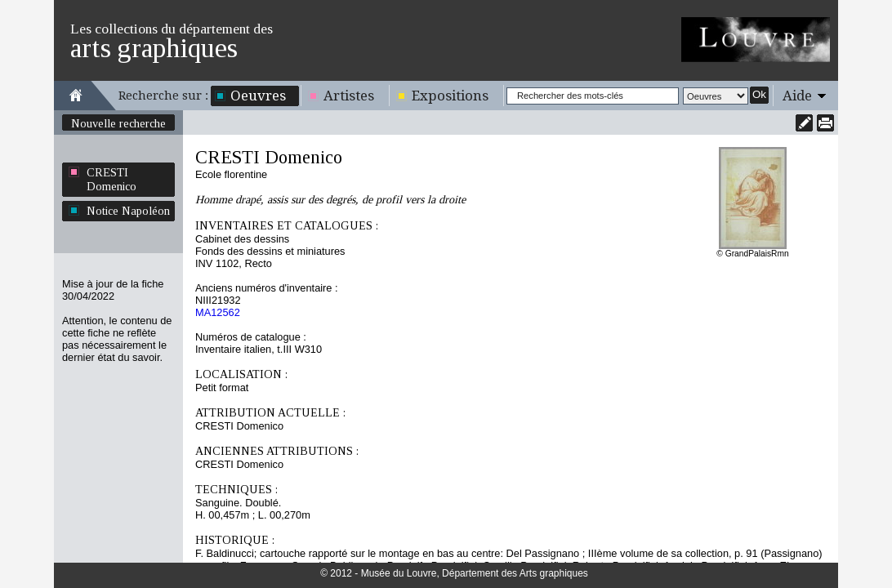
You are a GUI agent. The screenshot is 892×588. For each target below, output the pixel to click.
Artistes (349, 96)
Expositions (450, 96)
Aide (797, 96)
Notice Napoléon (128, 211)
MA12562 (218, 312)
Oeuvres (258, 96)
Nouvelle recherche (118, 123)
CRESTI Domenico (111, 179)
